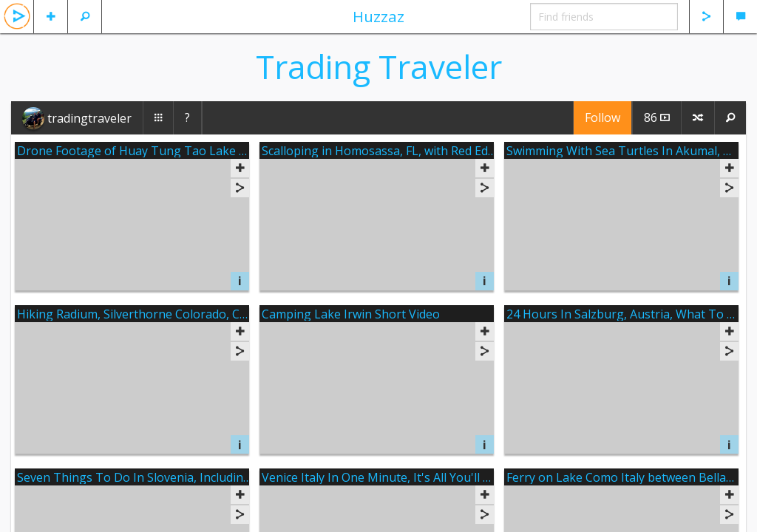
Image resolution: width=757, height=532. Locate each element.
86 (657, 117)
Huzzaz (378, 16)
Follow (602, 117)
